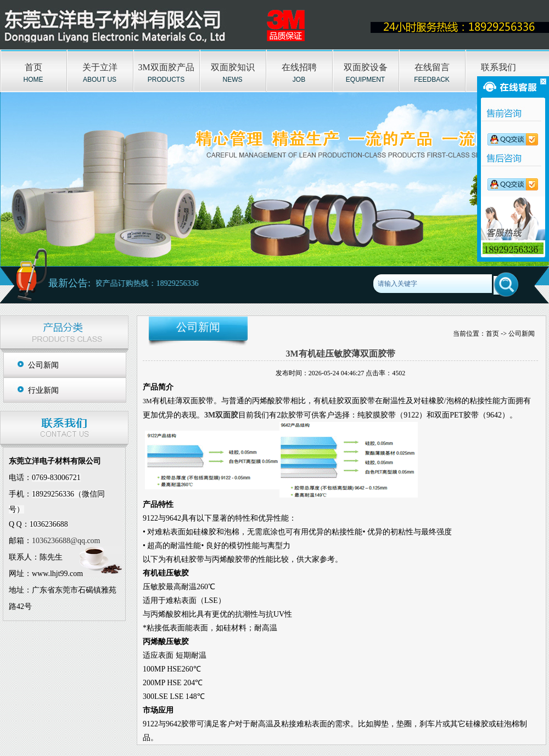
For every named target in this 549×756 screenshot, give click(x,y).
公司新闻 (43, 365)
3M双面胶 (221, 415)
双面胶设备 (366, 67)
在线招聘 (299, 67)
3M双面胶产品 (166, 67)
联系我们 (498, 67)
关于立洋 (100, 67)
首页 (33, 67)
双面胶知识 (233, 67)
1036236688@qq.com (66, 541)
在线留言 (432, 67)
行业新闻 (43, 390)
